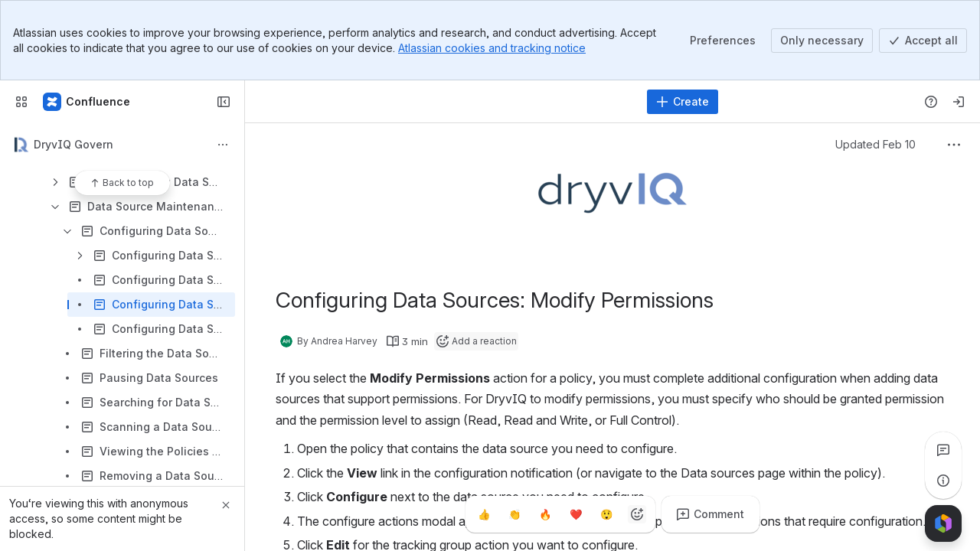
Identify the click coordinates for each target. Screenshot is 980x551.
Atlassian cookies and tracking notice (492, 48)
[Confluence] (87, 102)
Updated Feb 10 (875, 144)
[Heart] (576, 514)
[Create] (683, 102)
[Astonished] (606, 514)
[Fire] (545, 514)
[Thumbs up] (484, 514)
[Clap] (514, 514)
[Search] (448, 102)
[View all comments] (943, 450)
